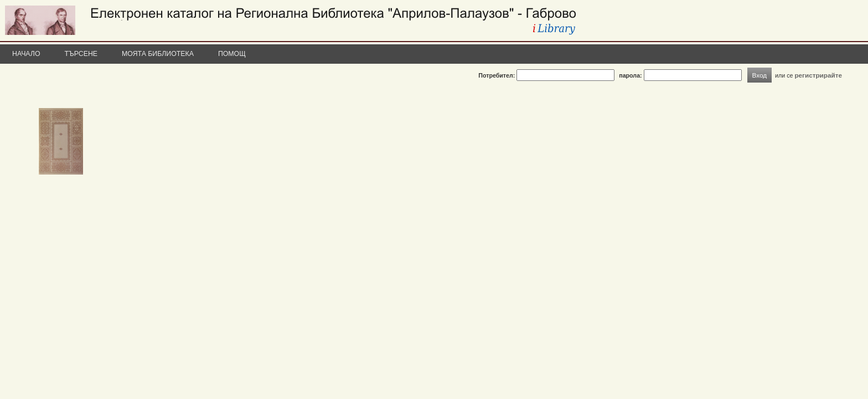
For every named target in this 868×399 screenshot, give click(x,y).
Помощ (232, 54)
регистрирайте (818, 75)
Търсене (81, 54)
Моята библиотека (158, 54)
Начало (26, 54)
